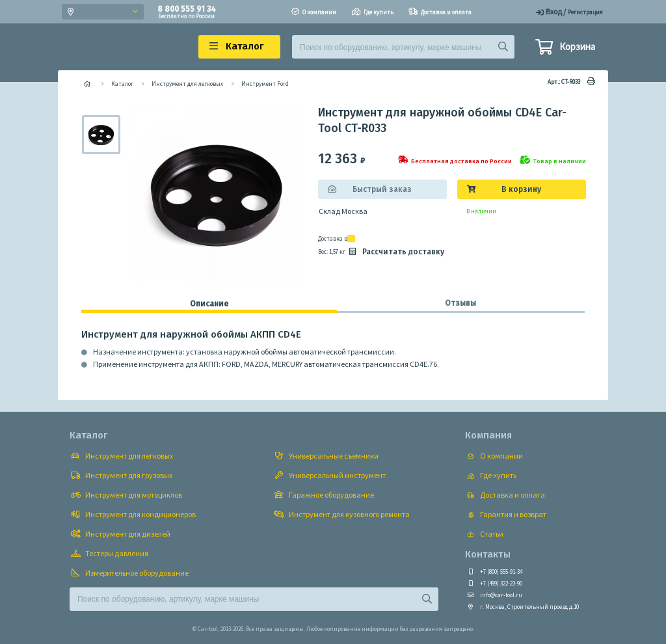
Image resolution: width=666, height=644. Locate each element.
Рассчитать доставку (395, 252)
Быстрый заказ (382, 189)
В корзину (521, 189)
